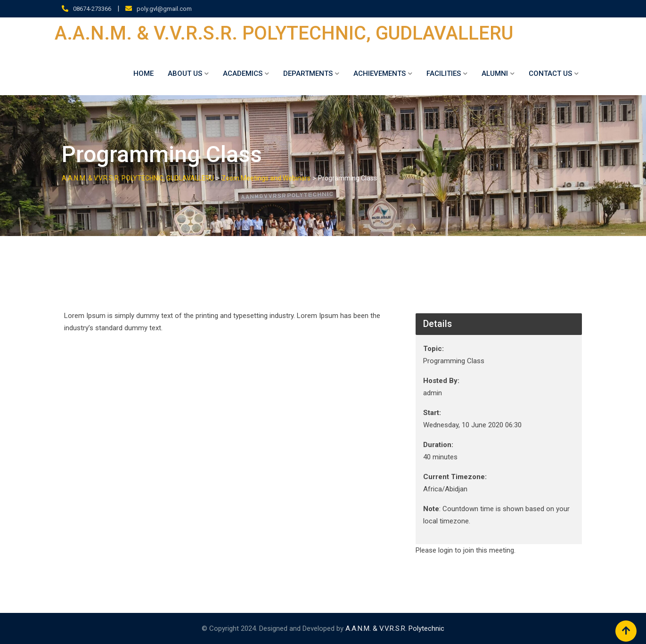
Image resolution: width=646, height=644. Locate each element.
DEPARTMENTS (308, 73)
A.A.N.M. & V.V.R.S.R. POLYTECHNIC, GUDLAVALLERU (284, 33)
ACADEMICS (243, 73)
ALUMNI (495, 73)
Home (143, 73)
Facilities (444, 73)
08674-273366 (92, 9)
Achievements (380, 73)
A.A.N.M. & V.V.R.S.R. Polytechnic (395, 628)
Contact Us (550, 73)
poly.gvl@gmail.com (164, 9)
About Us (185, 73)
